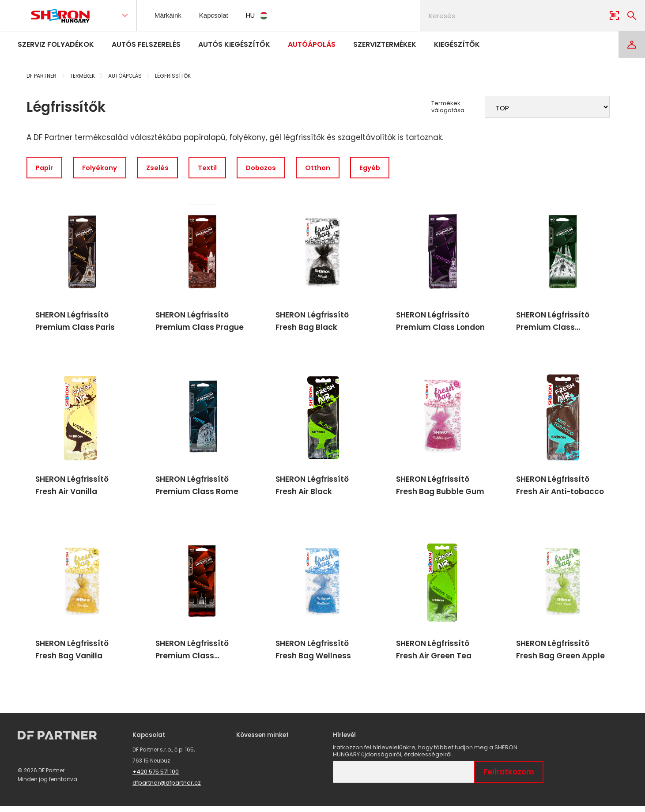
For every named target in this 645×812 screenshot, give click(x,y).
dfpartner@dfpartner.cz (167, 789)
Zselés (162, 168)
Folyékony (103, 168)
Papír (46, 168)
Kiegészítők (457, 44)
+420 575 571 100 (156, 778)
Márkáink (168, 15)
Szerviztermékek (385, 44)
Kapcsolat (217, 15)
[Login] (632, 45)
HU (262, 15)
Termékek (82, 76)
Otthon (327, 168)
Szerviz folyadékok (56, 44)
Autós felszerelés (146, 44)
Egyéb (381, 168)
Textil (213, 168)
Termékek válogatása (448, 107)
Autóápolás (312, 44)
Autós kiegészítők (234, 44)
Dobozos (269, 168)
